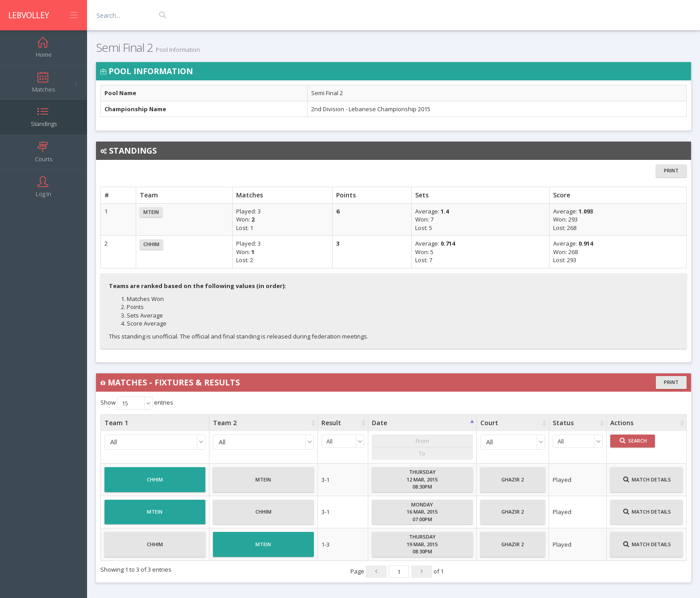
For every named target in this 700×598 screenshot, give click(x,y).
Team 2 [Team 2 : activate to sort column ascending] (225, 423)
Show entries (137, 403)
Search (633, 441)
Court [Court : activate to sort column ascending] (489, 423)
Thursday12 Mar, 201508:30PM (422, 479)
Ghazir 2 (512, 483)
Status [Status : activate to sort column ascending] (563, 423)
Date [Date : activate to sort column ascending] (379, 423)
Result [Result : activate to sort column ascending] (331, 423)
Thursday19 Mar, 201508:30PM (422, 544)
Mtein (151, 212)
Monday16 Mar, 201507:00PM (422, 512)
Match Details (647, 483)
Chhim (151, 244)
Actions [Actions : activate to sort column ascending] (622, 423)
